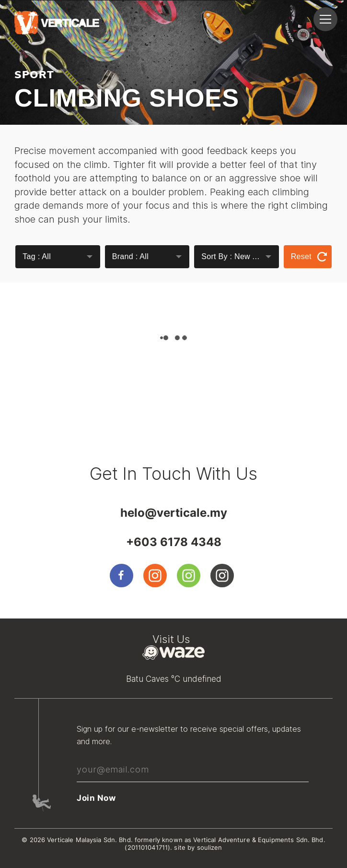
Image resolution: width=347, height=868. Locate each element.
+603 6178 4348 (174, 542)
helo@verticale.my (174, 513)
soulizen (210, 847)
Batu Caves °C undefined (174, 679)
